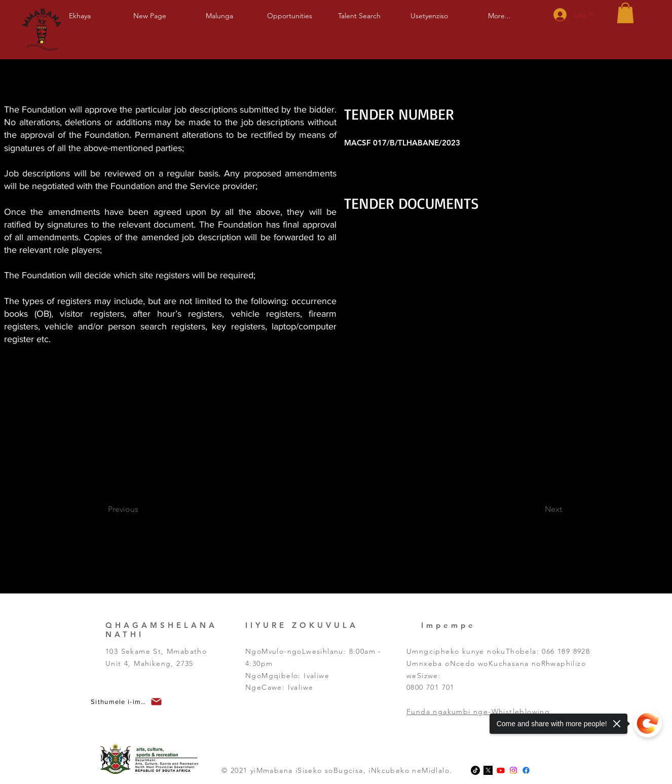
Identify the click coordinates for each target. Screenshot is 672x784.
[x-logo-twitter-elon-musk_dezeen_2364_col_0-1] (488, 770)
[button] (219, 11)
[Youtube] (501, 770)
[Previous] (137, 509)
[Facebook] (526, 770)
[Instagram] (513, 770)
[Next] (534, 509)
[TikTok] (475, 770)
